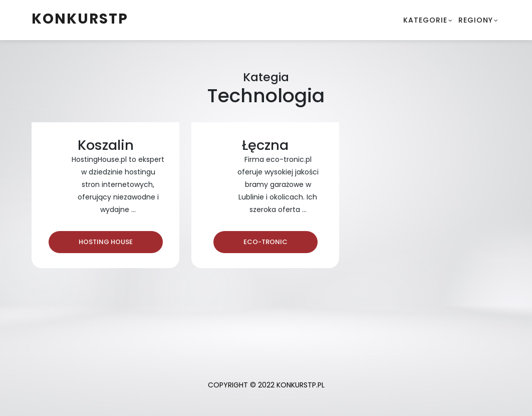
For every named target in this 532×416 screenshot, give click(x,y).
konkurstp (80, 19)
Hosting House (106, 242)
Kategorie (425, 20)
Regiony (476, 20)
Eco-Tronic (265, 242)
